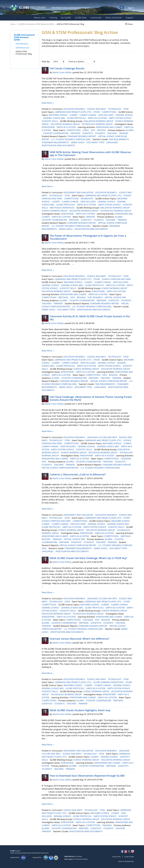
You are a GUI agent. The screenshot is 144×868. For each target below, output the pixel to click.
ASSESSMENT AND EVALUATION (79, 192)
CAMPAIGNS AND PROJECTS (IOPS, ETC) (73, 112)
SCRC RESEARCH (95, 297)
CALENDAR (126, 459)
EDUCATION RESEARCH (75, 109)
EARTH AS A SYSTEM (98, 118)
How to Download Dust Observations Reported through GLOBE (87, 776)
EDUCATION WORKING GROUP (65, 124)
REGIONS (102, 130)
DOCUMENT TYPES (96, 142)
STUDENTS (100, 133)
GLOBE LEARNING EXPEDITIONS (109, 682)
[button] (129, 24)
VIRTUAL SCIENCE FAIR (116, 297)
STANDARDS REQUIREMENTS (56, 142)
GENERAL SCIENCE (124, 115)
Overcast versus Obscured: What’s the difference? (79, 639)
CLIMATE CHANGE (88, 115)
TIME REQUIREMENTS (119, 139)
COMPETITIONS (109, 112)
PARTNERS (76, 133)
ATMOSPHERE (48, 127)
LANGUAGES (112, 142)
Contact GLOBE (129, 857)
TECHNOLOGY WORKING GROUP (97, 124)
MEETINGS (64, 297)
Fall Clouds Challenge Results (67, 68)
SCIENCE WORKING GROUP (55, 211)
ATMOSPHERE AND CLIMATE (109, 127)
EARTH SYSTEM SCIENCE (120, 118)
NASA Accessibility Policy (126, 861)
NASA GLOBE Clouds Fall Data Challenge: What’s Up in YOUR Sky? (88, 558)
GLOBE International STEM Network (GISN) (36, 24)
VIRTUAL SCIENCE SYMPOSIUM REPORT (109, 381)
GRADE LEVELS (78, 142)
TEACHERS (112, 133)
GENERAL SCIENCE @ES (54, 118)
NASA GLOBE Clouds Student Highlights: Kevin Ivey (80, 710)
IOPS (93, 130)
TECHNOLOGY (115, 109)
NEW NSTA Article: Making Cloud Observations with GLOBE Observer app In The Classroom (90, 154)
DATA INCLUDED (106, 115)
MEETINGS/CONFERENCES (62, 208)
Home (13, 24)
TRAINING (91, 217)
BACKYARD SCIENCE (58, 115)
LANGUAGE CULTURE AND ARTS (102, 437)
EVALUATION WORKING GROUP (99, 121)
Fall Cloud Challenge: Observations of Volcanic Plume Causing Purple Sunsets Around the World (91, 398)
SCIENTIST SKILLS (50, 121)
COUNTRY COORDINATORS (56, 133)
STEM (126, 109)
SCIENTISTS (88, 133)
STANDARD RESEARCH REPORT (82, 136)
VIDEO (86, 130)
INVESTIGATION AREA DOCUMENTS (59, 145)
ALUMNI (130, 130)
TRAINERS (124, 133)
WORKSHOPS (87, 199)
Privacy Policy (116, 857)
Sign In (131, 8)
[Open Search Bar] (122, 8)
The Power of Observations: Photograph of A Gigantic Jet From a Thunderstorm (88, 237)
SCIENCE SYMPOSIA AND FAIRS (117, 279)
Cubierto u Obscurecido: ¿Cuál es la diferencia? (78, 474)
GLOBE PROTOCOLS (77, 118)
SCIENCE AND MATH (97, 109)
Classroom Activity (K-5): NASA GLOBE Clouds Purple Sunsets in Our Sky (90, 318)
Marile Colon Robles (62, 72)
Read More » (48, 103)
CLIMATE (74, 115)
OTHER (97, 112)
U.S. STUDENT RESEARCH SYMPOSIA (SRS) (71, 139)
